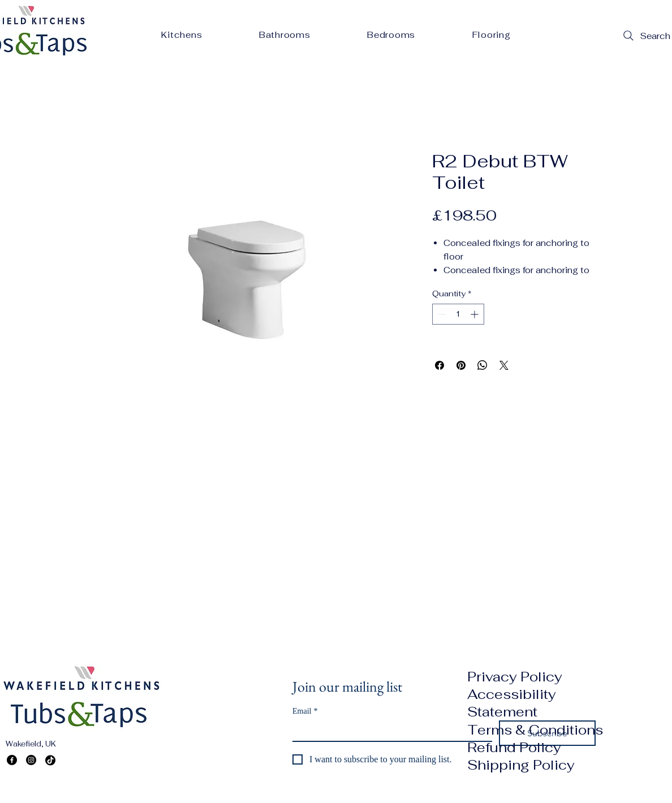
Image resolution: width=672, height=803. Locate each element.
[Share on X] (504, 365)
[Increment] (475, 314)
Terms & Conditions (535, 730)
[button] (182, 35)
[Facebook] (12, 760)
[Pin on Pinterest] (461, 365)
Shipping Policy (521, 765)
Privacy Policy (515, 677)
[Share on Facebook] (440, 365)
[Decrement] (441, 314)
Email (305, 711)
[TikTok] (50, 760)
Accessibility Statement (512, 703)
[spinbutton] (458, 314)
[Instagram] (31, 760)
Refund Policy (514, 747)
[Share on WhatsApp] (483, 365)
